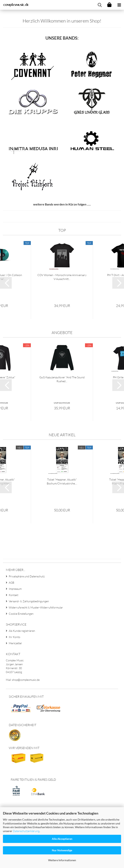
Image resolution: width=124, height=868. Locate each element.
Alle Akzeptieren (62, 839)
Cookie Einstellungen (21, 656)
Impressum (15, 631)
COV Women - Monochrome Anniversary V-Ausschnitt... (62, 319)
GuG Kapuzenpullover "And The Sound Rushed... (62, 422)
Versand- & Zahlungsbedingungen (29, 643)
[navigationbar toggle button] (119, 5)
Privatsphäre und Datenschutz (27, 618)
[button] (6, 325)
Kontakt (14, 637)
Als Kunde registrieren (22, 673)
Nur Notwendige (62, 850)
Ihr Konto (15, 679)
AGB (12, 625)
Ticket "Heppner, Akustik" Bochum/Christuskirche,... (62, 524)
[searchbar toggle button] (100, 5)
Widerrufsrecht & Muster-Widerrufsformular (36, 650)
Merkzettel (15, 686)
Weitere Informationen (62, 860)
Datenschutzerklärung (26, 831)
